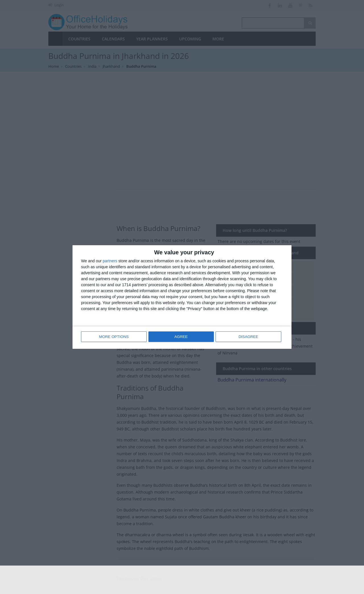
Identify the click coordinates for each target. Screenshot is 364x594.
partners (110, 261)
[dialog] (182, 297)
